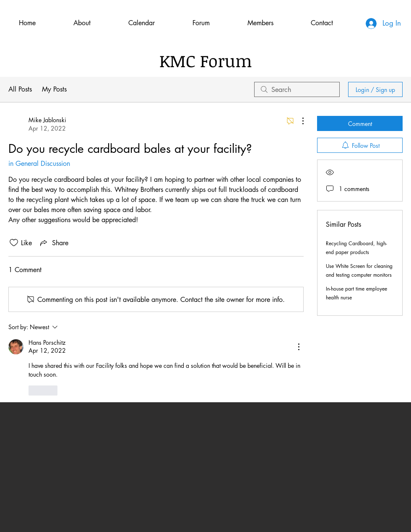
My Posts (54, 89)
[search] (297, 89)
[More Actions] (299, 121)
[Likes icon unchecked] (14, 243)
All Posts (20, 89)
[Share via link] (53, 243)
